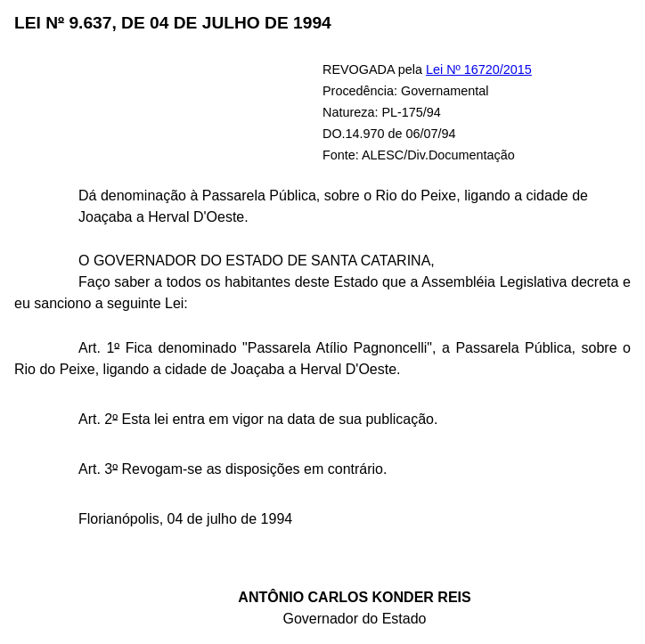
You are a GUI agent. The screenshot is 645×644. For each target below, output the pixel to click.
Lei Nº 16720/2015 (479, 69)
